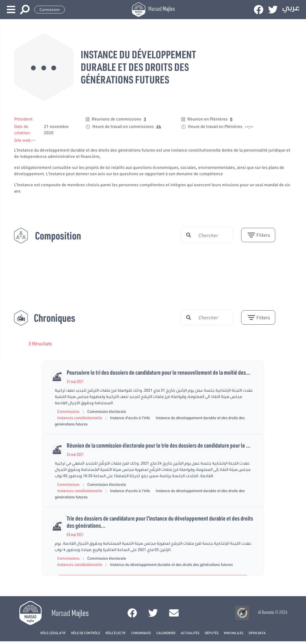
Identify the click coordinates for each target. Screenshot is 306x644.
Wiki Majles (234, 633)
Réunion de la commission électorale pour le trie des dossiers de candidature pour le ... (159, 445)
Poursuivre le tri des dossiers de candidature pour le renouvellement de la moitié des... (159, 372)
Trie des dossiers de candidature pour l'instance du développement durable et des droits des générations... (160, 522)
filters (259, 235)
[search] (213, 235)
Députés (212, 633)
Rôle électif (116, 633)
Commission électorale (107, 411)
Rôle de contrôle (86, 633)
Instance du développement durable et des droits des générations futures (171, 564)
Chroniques (141, 633)
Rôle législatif (53, 633)
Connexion (50, 10)
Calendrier (166, 633)
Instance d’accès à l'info (130, 418)
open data (257, 633)
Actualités (190, 633)
